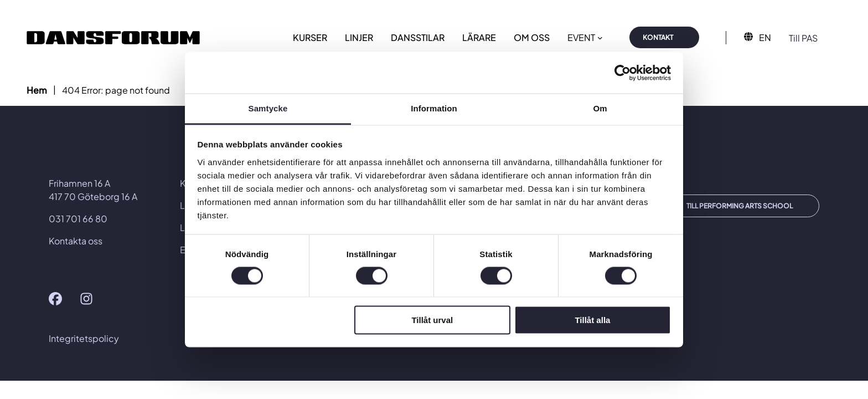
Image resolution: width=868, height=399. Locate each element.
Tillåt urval (432, 320)
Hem (37, 90)
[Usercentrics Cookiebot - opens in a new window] (622, 73)
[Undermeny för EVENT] (600, 38)
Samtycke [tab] (268, 108)
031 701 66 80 (78, 219)
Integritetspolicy (84, 338)
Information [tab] (434, 108)
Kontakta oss (76, 241)
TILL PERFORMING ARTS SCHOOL (740, 206)
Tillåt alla (592, 320)
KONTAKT (658, 37)
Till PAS (803, 38)
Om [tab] (600, 108)
